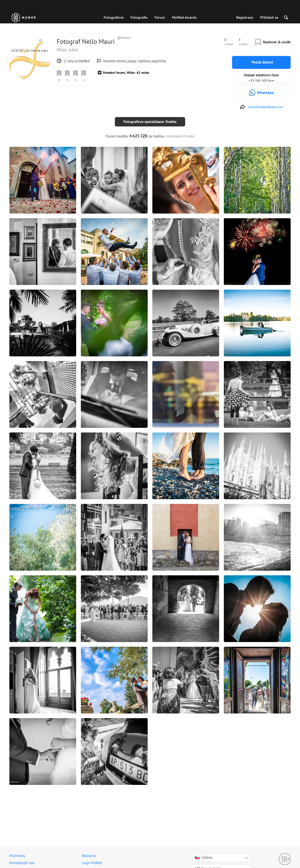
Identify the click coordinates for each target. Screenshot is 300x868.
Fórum (160, 17)
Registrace (245, 17)
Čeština (204, 857)
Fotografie (139, 17)
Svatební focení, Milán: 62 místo (126, 73)
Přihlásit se (269, 17)
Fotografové (114, 17)
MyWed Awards (184, 17)
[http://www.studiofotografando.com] (261, 107)
